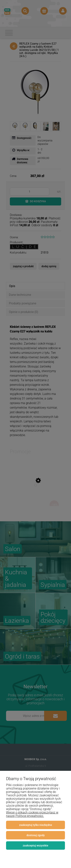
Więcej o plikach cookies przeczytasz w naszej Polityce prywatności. (32, 814)
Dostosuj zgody (36, 835)
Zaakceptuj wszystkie (35, 846)
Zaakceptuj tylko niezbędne (36, 825)
